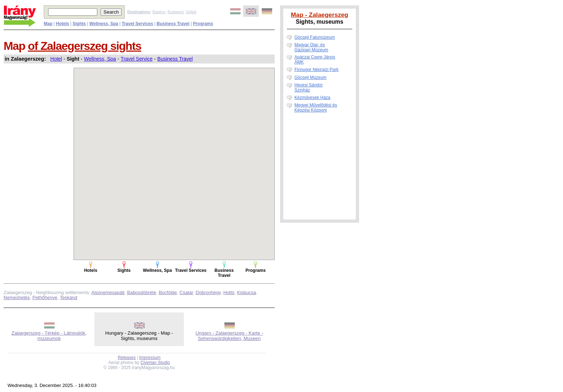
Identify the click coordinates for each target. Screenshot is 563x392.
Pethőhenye (45, 297)
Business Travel (175, 59)
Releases (127, 358)
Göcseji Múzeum (310, 77)
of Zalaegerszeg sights (85, 46)
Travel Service (137, 59)
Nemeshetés (17, 297)
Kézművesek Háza (312, 98)
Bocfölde (168, 292)
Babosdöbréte (142, 292)
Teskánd (69, 297)
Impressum (150, 358)
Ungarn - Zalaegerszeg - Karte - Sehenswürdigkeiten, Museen (229, 336)
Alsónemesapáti (108, 292)
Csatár (186, 292)
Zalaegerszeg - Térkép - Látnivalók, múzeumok (49, 336)
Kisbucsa (246, 292)
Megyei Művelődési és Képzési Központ (316, 108)
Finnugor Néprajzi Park (317, 70)
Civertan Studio (155, 363)
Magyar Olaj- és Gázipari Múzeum (311, 47)
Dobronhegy (208, 292)
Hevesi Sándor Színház (309, 88)
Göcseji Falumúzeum (315, 37)
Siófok (191, 12)
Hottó (229, 292)
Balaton (159, 12)
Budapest (176, 12)
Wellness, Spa (100, 59)
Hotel (56, 59)
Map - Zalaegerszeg (320, 15)
